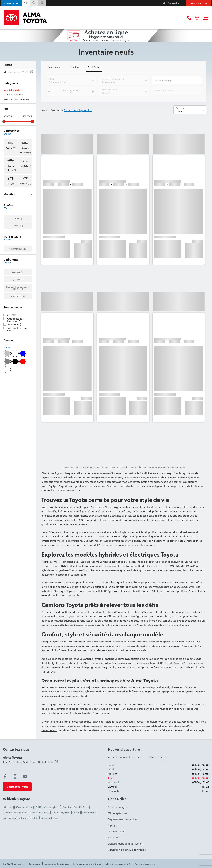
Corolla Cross (81, 807)
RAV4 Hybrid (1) (12, 257)
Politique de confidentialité (87, 864)
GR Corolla (10, 818)
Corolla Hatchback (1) (15, 233)
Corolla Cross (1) (12, 224)
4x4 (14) (12, 399)
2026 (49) (18, 309)
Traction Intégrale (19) (18, 413)
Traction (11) (14, 408)
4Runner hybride (24, 807)
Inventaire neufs (12, 90)
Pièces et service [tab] (158, 757)
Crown (76, 812)
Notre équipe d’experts (55, 486)
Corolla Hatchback (40, 812)
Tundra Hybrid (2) (12, 280)
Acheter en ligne (118, 807)
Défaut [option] (180, 111)
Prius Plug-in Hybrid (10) (16, 252)
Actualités (114, 837)
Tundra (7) (9, 275)
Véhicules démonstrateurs (17, 99)
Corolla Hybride (61, 812)
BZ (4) (7, 205)
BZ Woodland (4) (12, 210)
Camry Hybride (52, 807)
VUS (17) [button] (11, 183)
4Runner (8, 807)
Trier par (180, 108)
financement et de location (156, 704)
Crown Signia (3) (12, 238)
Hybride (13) (18, 363)
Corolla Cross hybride (15, 812)
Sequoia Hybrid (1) (13, 261)
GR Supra (24, 818)
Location (74, 67)
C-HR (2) (8, 215)
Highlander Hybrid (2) (15, 243)
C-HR (38, 807)
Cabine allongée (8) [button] (25, 150)
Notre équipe (49, 704)
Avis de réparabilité (145, 864)
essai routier (198, 704)
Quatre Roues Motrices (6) (15, 404)
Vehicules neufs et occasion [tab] (125, 757)
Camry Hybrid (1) (12, 219)
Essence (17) (18, 355)
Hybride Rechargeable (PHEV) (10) (18, 372)
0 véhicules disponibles (78, 110)
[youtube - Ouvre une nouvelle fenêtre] (25, 776)
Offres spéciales (117, 813)
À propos (113, 825)
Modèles (18, 194)
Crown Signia (89, 812)
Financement (54, 67)
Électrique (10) (18, 380)
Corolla (67, 807)
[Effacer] (32, 72)
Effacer (7, 134)
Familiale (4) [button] (25, 166)
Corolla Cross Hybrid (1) (16, 229)
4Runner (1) (9, 201)
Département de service (122, 819)
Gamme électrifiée (13, 95)
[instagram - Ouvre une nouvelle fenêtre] (15, 776)
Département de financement (126, 843)
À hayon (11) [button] (25, 183)
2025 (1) (18, 302)
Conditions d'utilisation (56, 864)
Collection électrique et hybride (127, 850)
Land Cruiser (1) (12, 247)
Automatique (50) (18, 332)
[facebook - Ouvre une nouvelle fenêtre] (5, 776)
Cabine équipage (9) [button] (11, 168)
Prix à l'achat (94, 67)
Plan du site (34, 864)
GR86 (35, 818)
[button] (11, 3)
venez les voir (49, 730)
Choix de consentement (118, 864)
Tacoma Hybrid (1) (13, 271)
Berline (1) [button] (11, 148)
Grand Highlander (50, 818)
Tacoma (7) (9, 266)
